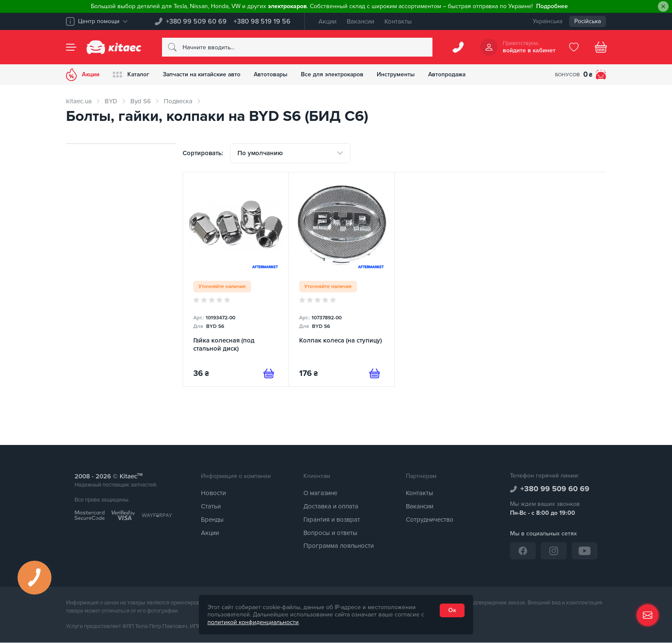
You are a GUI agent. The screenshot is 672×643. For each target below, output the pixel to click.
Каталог (132, 75)
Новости (213, 493)
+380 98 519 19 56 (262, 21)
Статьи (211, 507)
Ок (452, 610)
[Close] (663, 7)
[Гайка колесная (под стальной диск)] (236, 280)
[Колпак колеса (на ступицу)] (342, 280)
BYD (111, 101)
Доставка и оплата (331, 507)
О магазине (320, 493)
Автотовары (275, 74)
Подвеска (178, 101)
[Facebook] (523, 551)
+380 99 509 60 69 (196, 21)
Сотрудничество (430, 520)
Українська (547, 21)
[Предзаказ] (269, 374)
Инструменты (401, 74)
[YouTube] (585, 551)
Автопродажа (453, 74)
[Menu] (71, 47)
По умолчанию (260, 153)
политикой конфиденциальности (253, 622)
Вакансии (360, 21)
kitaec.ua (79, 101)
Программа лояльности (339, 546)
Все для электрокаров (337, 74)
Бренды (212, 520)
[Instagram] (554, 551)
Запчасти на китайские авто (204, 74)
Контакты (398, 21)
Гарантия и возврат (332, 520)
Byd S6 (141, 101)
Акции (327, 21)
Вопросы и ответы (330, 533)
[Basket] (601, 47)
